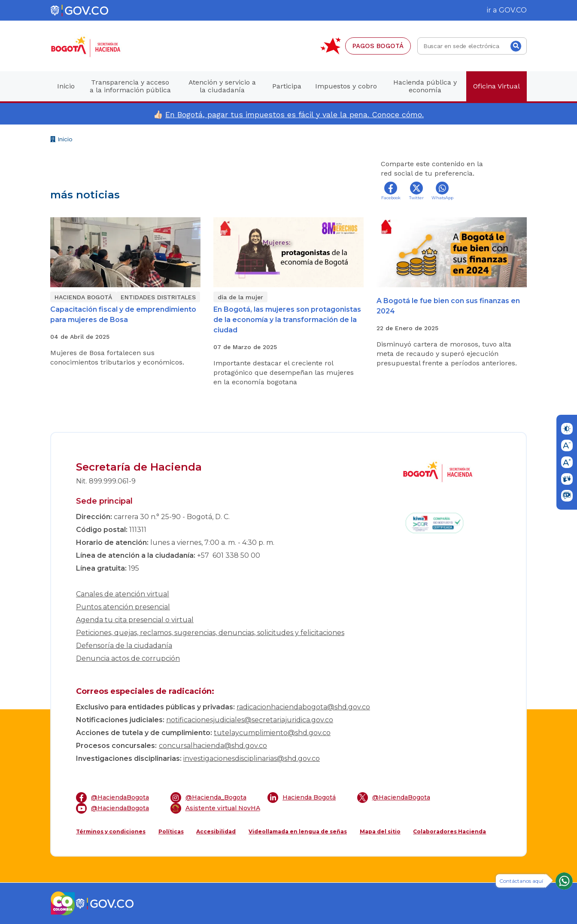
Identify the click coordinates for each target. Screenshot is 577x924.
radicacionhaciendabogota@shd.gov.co (303, 707)
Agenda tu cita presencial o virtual (135, 620)
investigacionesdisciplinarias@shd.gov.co (252, 758)
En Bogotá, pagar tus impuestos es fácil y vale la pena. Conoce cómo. (295, 114)
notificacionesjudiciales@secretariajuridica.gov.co (250, 720)
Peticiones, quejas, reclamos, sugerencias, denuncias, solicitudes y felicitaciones (210, 633)
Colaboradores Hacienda (449, 831)
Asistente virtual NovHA (215, 808)
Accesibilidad (216, 831)
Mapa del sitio (380, 831)
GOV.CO (513, 10)
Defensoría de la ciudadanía (124, 646)
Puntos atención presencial (123, 607)
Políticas (171, 831)
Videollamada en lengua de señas (298, 831)
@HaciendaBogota (112, 798)
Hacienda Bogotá (302, 798)
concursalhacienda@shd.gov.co (213, 746)
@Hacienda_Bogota (208, 798)
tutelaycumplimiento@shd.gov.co (272, 733)
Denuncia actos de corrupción (128, 658)
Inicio (61, 140)
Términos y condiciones (111, 831)
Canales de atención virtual (123, 594)
